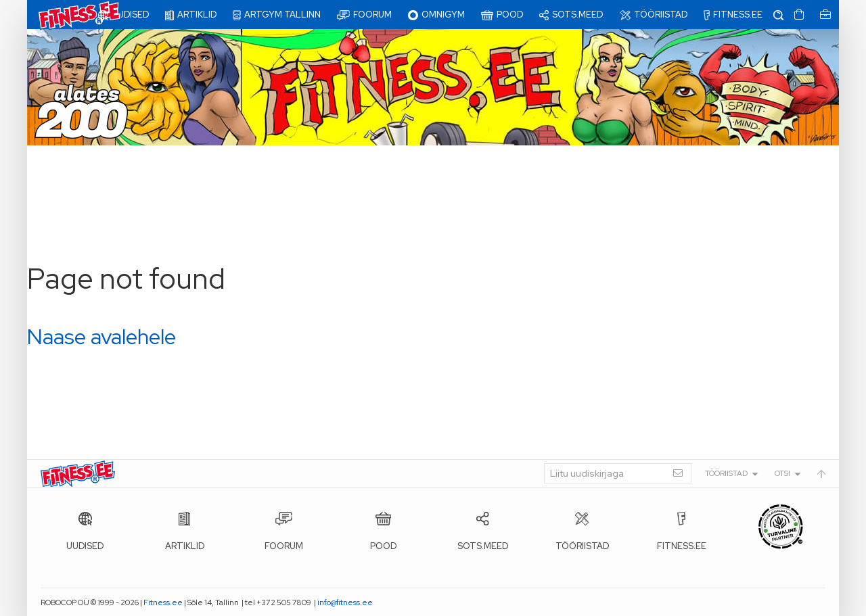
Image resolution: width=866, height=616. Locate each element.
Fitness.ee (163, 602)
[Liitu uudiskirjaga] (618, 473)
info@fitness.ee (345, 602)
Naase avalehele (101, 336)
